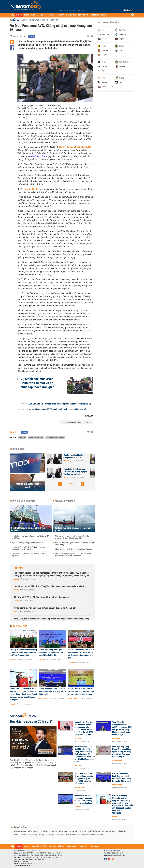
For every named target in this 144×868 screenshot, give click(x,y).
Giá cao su (60, 835)
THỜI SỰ (19, 15)
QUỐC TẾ (44, 15)
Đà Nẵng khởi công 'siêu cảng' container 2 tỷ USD (73, 529)
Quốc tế (17, 612)
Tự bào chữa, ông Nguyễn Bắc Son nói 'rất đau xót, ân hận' (64, 458)
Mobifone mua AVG (36, 437)
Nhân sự (54, 20)
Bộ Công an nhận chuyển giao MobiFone (27, 543)
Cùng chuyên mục (65, 501)
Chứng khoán (117, 739)
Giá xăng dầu (122, 831)
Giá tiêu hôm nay (94, 831)
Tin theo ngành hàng (109, 23)
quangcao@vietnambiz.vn (118, 855)
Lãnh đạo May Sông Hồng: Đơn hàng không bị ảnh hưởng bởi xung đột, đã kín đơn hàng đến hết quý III (122, 752)
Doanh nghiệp (44, 699)
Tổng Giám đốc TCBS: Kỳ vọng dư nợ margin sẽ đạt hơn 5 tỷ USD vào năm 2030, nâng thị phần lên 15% (85, 779)
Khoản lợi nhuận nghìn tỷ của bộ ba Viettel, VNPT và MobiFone (32, 537)
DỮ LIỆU (104, 15)
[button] (60, 484)
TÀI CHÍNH (52, 15)
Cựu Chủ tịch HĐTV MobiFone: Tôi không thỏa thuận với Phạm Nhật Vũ (60, 404)
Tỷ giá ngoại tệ (33, 831)
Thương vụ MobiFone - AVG (28, 486)
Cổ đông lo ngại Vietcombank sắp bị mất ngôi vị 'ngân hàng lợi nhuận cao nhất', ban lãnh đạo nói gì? (24, 652)
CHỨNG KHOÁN (71, 15)
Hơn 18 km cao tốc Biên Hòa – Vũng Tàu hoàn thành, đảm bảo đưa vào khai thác (49, 586)
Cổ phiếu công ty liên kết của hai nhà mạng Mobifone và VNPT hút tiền (28, 548)
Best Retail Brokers (73, 835)
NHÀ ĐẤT (61, 15)
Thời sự (15, 20)
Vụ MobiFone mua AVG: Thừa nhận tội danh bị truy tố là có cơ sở (57, 409)
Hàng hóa (42, 660)
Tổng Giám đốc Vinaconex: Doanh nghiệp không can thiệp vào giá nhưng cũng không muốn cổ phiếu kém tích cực (51, 620)
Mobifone (22, 437)
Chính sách (34, 20)
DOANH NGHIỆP (83, 15)
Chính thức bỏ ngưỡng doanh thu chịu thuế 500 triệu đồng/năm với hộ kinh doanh (73, 555)
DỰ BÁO (27, 15)
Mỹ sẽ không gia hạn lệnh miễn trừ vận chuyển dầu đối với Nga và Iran (45, 608)
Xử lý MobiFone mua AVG (55, 437)
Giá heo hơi (73, 831)
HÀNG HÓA (35, 15)
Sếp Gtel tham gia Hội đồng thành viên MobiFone (28, 529)
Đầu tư (45, 20)
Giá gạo (52, 835)
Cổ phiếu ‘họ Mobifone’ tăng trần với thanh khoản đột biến (31, 555)
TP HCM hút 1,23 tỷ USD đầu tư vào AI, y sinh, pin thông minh (41, 597)
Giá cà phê (83, 831)
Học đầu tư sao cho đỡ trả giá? (31, 722)
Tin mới (19, 568)
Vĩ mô (24, 20)
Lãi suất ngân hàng (109, 831)
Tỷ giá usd (44, 831)
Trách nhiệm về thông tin (22, 866)
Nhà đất (17, 579)
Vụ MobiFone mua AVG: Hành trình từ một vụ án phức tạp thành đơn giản (37, 383)
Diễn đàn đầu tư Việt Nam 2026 (93, 835)
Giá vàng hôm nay (20, 831)
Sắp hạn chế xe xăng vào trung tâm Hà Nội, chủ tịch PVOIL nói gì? (75, 544)
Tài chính (13, 660)
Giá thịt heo (43, 835)
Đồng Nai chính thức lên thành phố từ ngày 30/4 (74, 549)
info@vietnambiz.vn (25, 864)
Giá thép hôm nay (20, 835)
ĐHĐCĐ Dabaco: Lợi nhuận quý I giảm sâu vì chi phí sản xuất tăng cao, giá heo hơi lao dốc (51, 652)
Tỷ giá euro (63, 831)
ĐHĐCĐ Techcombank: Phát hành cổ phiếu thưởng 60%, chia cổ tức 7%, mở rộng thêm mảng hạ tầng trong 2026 (81, 654)
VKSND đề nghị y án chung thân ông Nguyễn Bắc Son (64, 470)
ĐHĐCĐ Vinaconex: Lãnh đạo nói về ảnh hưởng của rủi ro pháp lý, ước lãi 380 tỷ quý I (52, 691)
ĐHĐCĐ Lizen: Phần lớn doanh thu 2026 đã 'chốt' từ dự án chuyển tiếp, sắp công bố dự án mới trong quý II (81, 691)
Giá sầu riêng (32, 835)
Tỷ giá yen (53, 831)
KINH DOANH (95, 15)
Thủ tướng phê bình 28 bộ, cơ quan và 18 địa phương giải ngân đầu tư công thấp (72, 537)
